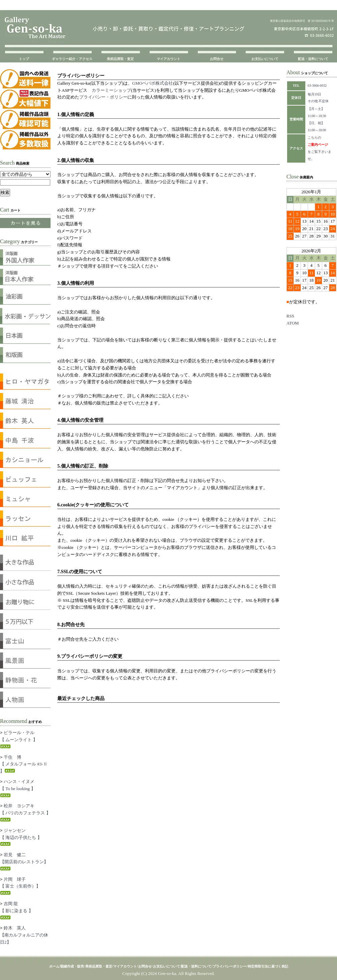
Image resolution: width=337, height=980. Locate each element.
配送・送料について (313, 59)
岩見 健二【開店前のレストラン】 (24, 861)
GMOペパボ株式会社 (152, 83)
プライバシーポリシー (229, 966)
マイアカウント (168, 59)
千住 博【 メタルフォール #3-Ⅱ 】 (24, 764)
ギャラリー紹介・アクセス (72, 59)
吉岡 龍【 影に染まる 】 (17, 910)
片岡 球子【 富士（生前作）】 (20, 886)
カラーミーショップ (111, 90)
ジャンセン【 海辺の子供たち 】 (21, 837)
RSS (290, 316)
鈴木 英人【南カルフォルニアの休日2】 (24, 935)
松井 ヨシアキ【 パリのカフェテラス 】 (25, 812)
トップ (24, 59)
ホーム (54, 966)
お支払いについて (265, 59)
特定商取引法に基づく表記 (268, 966)
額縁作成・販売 (72, 966)
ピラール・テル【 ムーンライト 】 (19, 739)
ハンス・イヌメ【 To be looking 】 (18, 788)
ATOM (293, 323)
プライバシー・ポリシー (103, 97)
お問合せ (217, 59)
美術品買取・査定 (120, 59)
